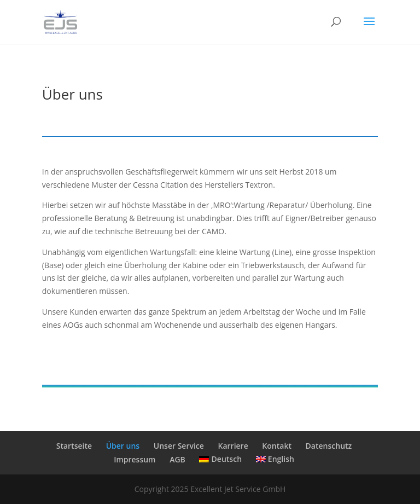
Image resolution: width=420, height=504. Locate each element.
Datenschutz (329, 446)
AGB (177, 459)
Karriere (233, 446)
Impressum (135, 459)
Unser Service (179, 446)
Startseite (74, 446)
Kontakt (277, 446)
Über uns (123, 446)
